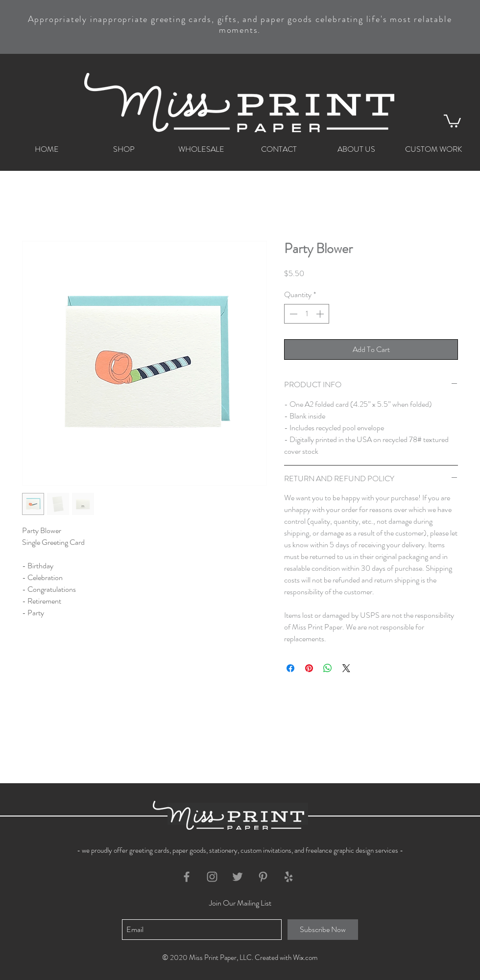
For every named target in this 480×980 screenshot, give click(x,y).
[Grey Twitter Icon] (238, 877)
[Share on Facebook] (290, 668)
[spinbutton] (307, 314)
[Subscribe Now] (323, 930)
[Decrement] (292, 314)
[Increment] (321, 314)
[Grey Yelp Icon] (288, 877)
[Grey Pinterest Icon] (263, 877)
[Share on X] (346, 668)
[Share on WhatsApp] (328, 668)
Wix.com (305, 957)
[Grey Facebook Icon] (187, 877)
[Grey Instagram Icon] (212, 877)
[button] (452, 120)
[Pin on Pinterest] (309, 668)
